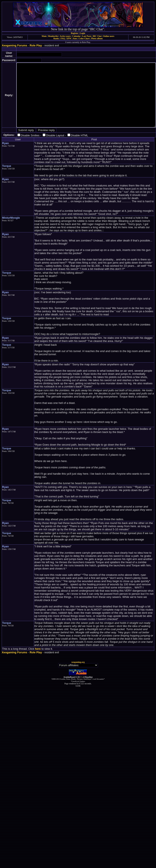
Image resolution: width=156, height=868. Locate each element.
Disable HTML (79, 135)
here (38, 649)
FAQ (63, 38)
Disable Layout (55, 135)
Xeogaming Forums (14, 45)
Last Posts (87, 36)
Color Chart (84, 38)
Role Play (36, 45)
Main (44, 36)
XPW (69, 38)
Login (83, 33)
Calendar (76, 36)
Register (75, 33)
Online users (109, 36)
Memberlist (53, 36)
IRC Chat (97, 36)
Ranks (56, 38)
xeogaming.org (78, 662)
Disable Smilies (30, 135)
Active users (65, 36)
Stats (75, 38)
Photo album (97, 38)
